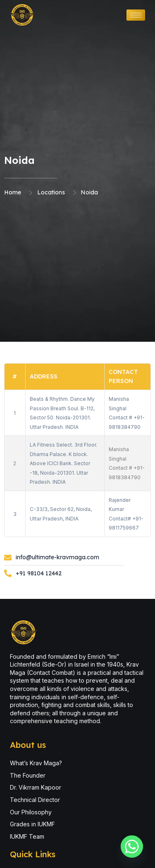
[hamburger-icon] (136, 15)
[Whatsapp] (132, 847)
